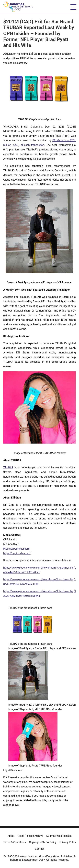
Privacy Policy (68, 842)
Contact (39, 849)
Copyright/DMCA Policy (43, 842)
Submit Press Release (59, 836)
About (11, 836)
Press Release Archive (30, 836)
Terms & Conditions (14, 842)
